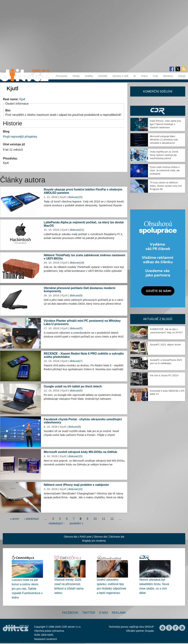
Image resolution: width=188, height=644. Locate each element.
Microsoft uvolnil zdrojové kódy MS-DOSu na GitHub (80, 452)
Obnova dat (100, 537)
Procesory (62, 76)
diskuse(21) (77, 230)
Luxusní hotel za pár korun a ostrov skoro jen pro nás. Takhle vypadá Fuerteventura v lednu (27, 589)
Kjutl (22, 99)
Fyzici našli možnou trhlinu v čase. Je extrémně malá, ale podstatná (165, 170)
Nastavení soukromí (46, 639)
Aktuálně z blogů (158, 319)
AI (135, 76)
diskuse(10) (75, 489)
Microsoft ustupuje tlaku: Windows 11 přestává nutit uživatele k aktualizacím (164, 140)
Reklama (119, 613)
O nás (104, 613)
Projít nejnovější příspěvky (20, 137)
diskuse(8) (75, 427)
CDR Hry (158, 111)
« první (14, 519)
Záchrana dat (117, 537)
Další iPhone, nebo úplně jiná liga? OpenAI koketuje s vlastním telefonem (165, 124)
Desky (76, 76)
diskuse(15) (75, 197)
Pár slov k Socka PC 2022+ (164, 375)
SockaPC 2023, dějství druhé (165, 345)
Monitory (168, 76)
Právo (144, 76)
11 (104, 519)
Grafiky (89, 76)
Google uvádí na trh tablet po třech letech (73, 386)
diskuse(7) (76, 361)
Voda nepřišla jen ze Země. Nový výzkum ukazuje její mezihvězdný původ (164, 155)
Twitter (89, 613)
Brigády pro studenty (94, 541)
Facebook (70, 613)
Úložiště (103, 76)
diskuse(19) (77, 263)
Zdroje (182, 76)
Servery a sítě (120, 76)
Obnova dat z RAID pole (78, 537)
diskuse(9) (76, 295)
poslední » (76, 523)
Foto (156, 76)
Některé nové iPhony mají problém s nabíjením (76, 485)
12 (112, 519)
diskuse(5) (76, 328)
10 (95, 519)
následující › (57, 523)
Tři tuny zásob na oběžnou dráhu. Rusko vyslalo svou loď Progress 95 (166, 186)
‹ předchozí (32, 519)
